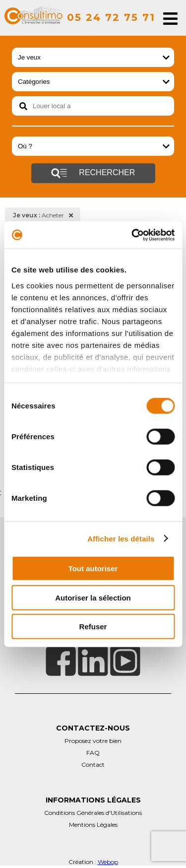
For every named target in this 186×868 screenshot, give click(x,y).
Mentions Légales (93, 825)
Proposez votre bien (93, 741)
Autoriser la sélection (93, 597)
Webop (108, 862)
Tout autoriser (93, 568)
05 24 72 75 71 (111, 17)
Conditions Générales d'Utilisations (93, 813)
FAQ (93, 753)
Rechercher (93, 173)
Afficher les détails (121, 538)
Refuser (93, 627)
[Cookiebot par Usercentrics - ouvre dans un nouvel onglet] (132, 235)
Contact (93, 765)
